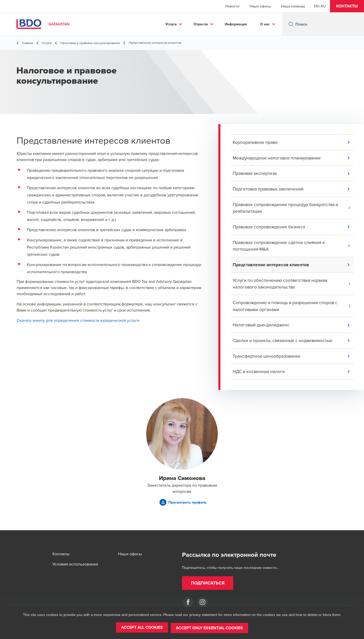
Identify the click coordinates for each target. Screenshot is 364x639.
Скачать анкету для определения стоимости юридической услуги (78, 320)
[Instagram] (202, 602)
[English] (316, 6)
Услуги (171, 24)
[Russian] (323, 6)
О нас (265, 24)
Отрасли (201, 24)
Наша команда (293, 6)
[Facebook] (188, 602)
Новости (232, 6)
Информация (236, 24)
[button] (347, 6)
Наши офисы (260, 6)
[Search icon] (291, 24)
